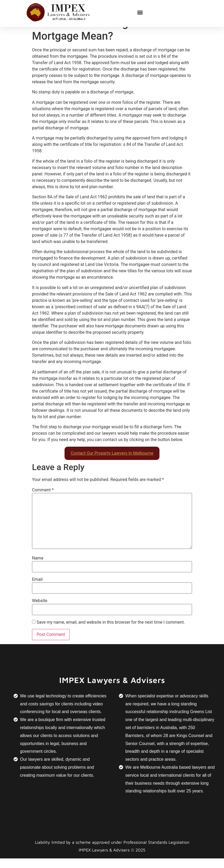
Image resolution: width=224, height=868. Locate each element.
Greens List (201, 721)
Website (40, 611)
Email (37, 589)
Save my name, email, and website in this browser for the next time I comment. (111, 632)
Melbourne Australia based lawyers (173, 777)
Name (38, 568)
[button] (140, 12)
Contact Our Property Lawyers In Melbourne (112, 463)
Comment (43, 500)
